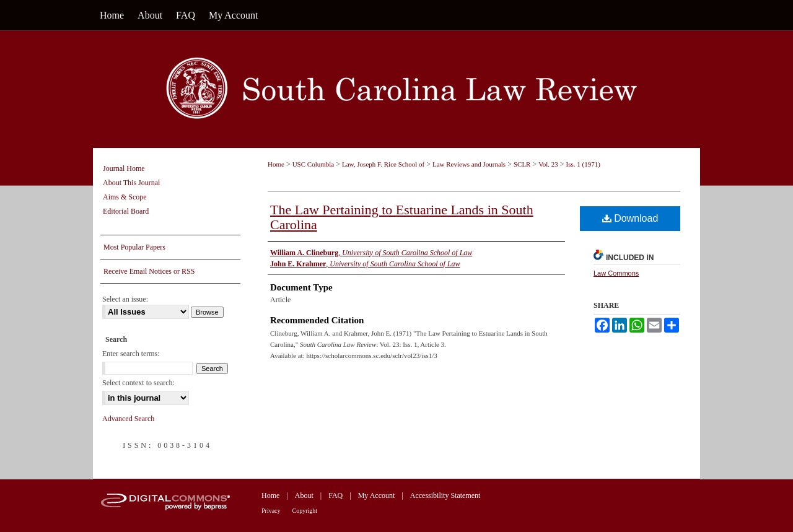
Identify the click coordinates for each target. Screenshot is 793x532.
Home (276, 164)
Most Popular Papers (134, 247)
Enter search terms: (131, 354)
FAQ (335, 495)
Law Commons (616, 273)
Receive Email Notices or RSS (149, 271)
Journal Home (124, 168)
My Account (377, 495)
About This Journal (131, 183)
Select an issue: (125, 299)
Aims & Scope (125, 197)
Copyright (305, 511)
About (304, 495)
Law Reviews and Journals (469, 164)
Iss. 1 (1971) (583, 164)
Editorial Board (126, 211)
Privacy (271, 511)
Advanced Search (128, 419)
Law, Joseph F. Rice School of (383, 164)
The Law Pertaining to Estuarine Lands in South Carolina (402, 217)
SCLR (522, 164)
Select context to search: (138, 383)
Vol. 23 (548, 164)
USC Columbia (313, 164)
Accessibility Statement (445, 495)
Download (630, 218)
